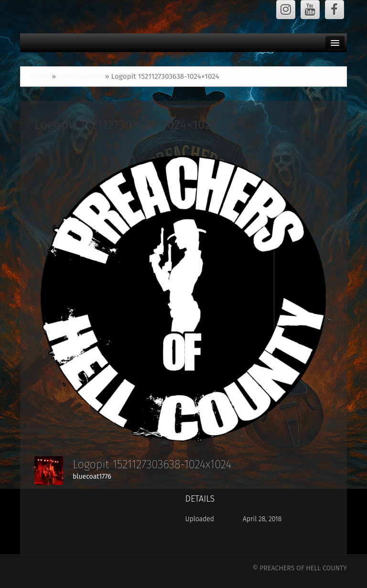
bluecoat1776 (92, 477)
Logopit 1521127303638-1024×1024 (126, 125)
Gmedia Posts (81, 76)
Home (40, 76)
